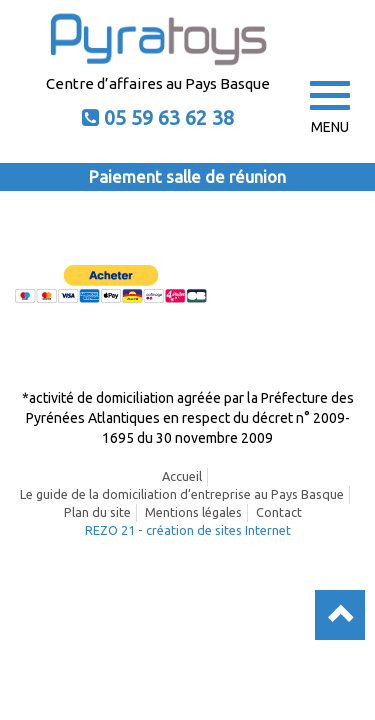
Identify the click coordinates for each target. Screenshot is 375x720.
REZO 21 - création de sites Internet (188, 530)
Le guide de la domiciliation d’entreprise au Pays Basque (182, 494)
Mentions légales (193, 512)
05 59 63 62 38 (169, 117)
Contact (279, 512)
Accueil (182, 476)
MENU (330, 108)
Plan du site (97, 512)
